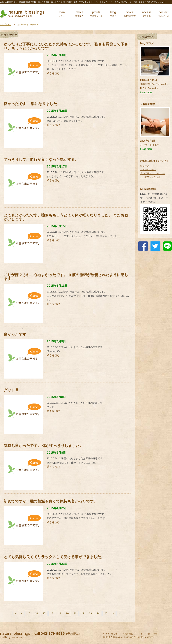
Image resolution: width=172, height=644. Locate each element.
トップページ (6, 24)
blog (113, 14)
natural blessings (26, 12)
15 (29, 613)
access (147, 14)
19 (60, 613)
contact (164, 14)
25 (106, 613)
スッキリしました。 (151, 145)
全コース (145, 166)
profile (96, 14)
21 (75, 613)
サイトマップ (111, 634)
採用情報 (129, 634)
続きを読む (53, 73)
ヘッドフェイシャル (150, 177)
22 (83, 613)
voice (130, 14)
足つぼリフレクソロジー (153, 173)
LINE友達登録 (148, 189)
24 (98, 613)
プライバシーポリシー (151, 634)
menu (63, 14)
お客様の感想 (148, 104)
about (79, 14)
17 (44, 613)
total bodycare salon (20, 16)
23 (90, 613)
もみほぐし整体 (148, 170)
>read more (146, 92)
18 (52, 613)
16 (36, 613)
